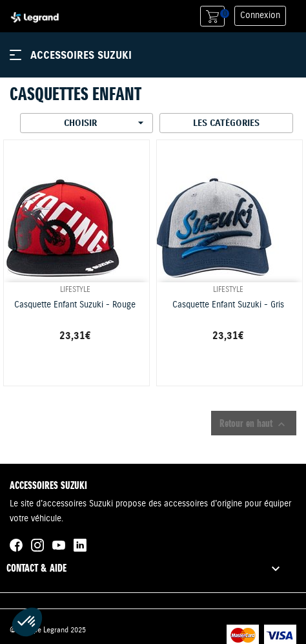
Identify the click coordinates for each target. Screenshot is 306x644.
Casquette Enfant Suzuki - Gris (228, 305)
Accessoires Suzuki (81, 55)
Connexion (260, 16)
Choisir (106, 123)
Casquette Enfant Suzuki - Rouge (75, 305)
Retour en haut (254, 424)
